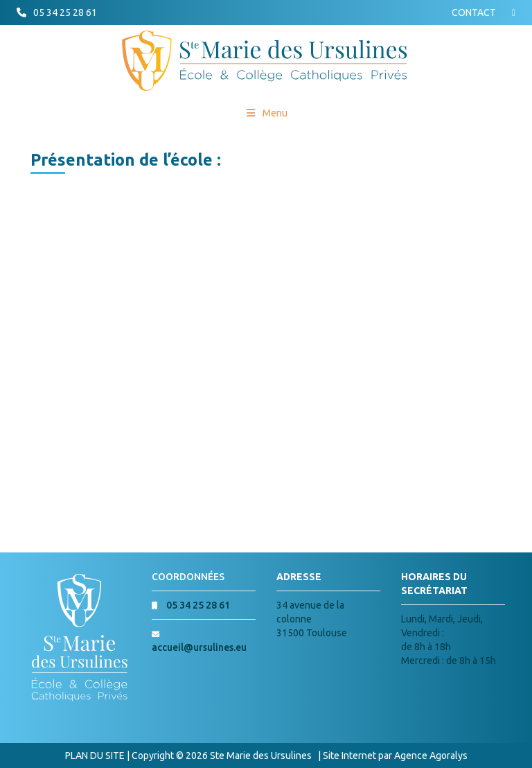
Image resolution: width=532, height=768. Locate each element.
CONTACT (474, 12)
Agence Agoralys (431, 756)
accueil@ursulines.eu (199, 647)
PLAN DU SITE (95, 756)
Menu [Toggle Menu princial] (266, 113)
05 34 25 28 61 (65, 12)
